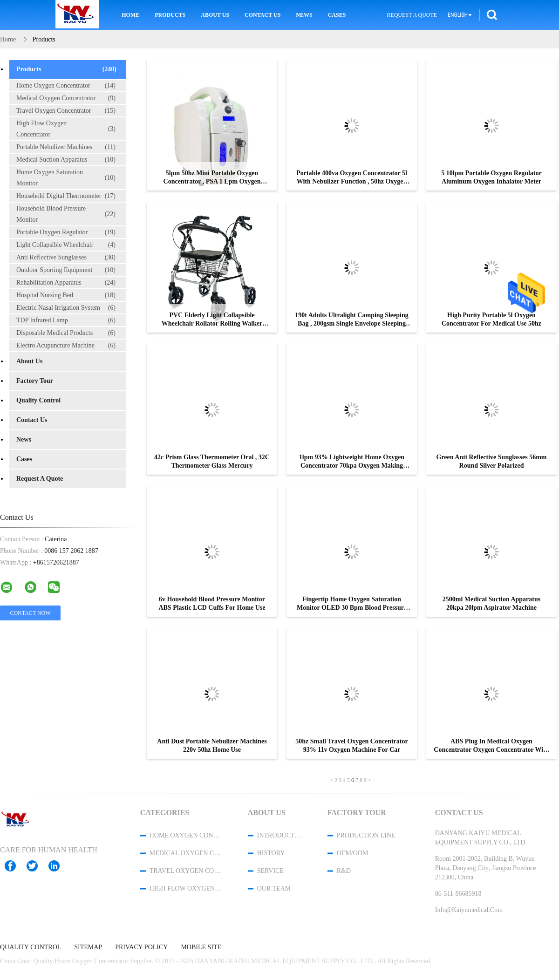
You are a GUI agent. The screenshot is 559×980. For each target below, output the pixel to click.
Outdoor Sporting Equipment (66, 270)
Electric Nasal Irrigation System (66, 308)
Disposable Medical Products (66, 333)
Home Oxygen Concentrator (66, 86)
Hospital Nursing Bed (66, 295)
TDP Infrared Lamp (66, 320)
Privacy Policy (141, 947)
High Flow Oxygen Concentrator (66, 129)
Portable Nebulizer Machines (66, 147)
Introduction (280, 835)
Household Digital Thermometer (66, 196)
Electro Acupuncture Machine (66, 346)
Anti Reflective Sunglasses (66, 258)
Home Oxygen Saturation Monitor (66, 178)
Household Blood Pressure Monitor (66, 214)
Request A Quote (412, 15)
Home (130, 15)
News (304, 15)
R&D (344, 871)
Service (270, 871)
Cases (337, 15)
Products (170, 15)
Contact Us (262, 15)
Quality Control (38, 400)
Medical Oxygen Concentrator (66, 98)
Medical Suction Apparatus (66, 160)
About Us (215, 15)
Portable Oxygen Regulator (66, 232)
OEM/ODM (353, 853)
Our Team (274, 888)
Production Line (366, 835)
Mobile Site (201, 947)
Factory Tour (35, 381)
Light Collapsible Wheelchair (66, 245)
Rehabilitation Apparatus (66, 283)
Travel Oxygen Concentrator (66, 111)
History (271, 853)
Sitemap (88, 947)
